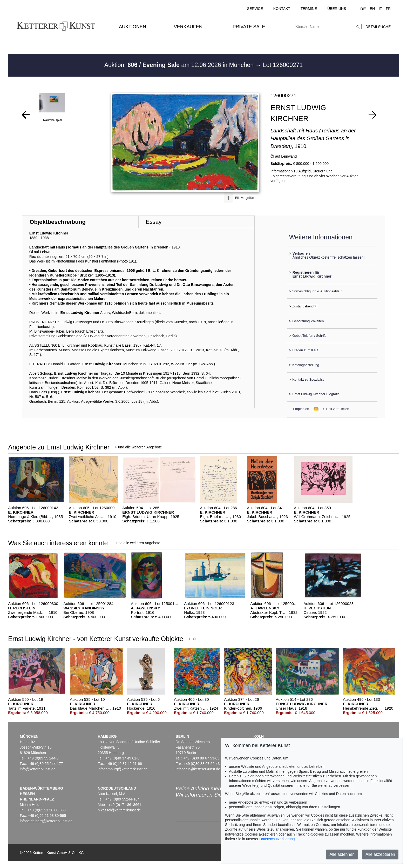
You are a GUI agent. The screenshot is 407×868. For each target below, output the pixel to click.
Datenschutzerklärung (277, 839)
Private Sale (249, 27)
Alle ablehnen (342, 854)
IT (380, 9)
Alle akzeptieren (380, 854)
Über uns (337, 9)
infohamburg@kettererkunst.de (123, 769)
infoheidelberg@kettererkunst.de (46, 821)
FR (388, 9)
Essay (154, 222)
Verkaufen (188, 27)
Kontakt (282, 9)
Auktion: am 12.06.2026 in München (180, 65)
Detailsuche (378, 27)
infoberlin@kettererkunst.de (198, 769)
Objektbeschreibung (58, 222)
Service (255, 9)
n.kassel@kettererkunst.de (119, 810)
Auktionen (133, 27)
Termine (309, 9)
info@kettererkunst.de (38, 769)
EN (372, 9)
